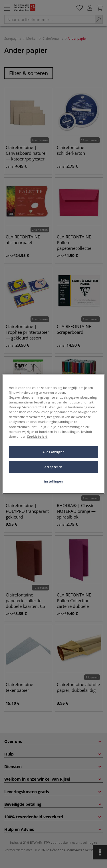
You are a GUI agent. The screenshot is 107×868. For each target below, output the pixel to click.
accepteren (53, 467)
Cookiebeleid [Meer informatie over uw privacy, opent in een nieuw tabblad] (37, 436)
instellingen (53, 481)
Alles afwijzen (54, 452)
